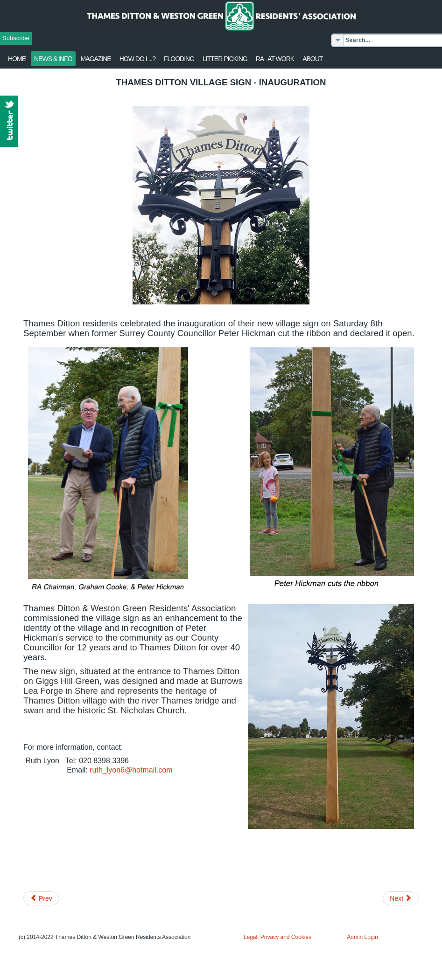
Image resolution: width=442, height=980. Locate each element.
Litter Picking (225, 59)
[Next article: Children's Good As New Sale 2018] (401, 898)
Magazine (96, 59)
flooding (179, 59)
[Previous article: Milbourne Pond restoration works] (41, 898)
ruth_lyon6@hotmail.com (131, 770)
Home (17, 59)
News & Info (53, 59)
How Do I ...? (137, 59)
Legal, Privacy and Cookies (277, 937)
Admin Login (362, 937)
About (312, 59)
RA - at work (275, 59)
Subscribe (16, 38)
